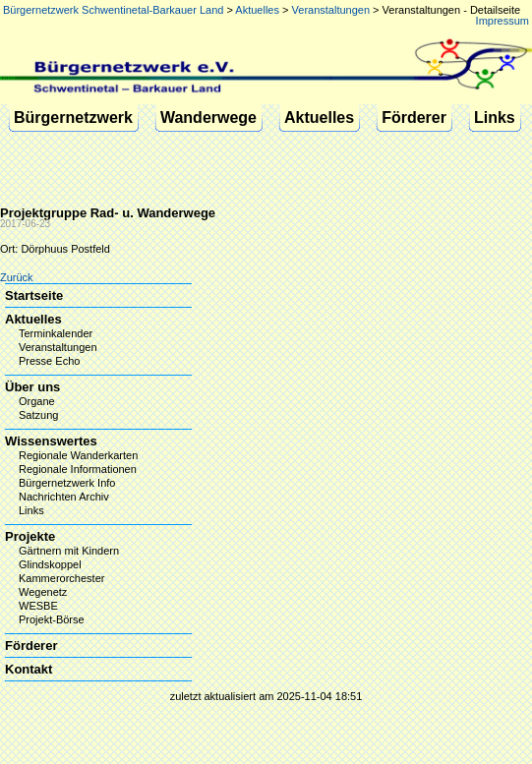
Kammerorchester (61, 578)
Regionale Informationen (78, 469)
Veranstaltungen (331, 10)
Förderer (414, 118)
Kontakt (29, 669)
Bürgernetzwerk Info (67, 483)
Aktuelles (257, 10)
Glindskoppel (50, 564)
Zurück (17, 277)
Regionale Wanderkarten (78, 455)
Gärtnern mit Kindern (69, 551)
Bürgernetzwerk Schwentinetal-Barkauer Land (113, 10)
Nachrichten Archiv (64, 497)
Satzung (38, 415)
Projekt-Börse (52, 619)
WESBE (38, 606)
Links (495, 118)
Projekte (30, 536)
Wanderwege (208, 118)
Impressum (502, 21)
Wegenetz (43, 592)
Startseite (34, 295)
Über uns (32, 387)
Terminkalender (56, 333)
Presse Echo (49, 361)
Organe (37, 401)
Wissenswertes (51, 441)
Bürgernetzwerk (73, 118)
